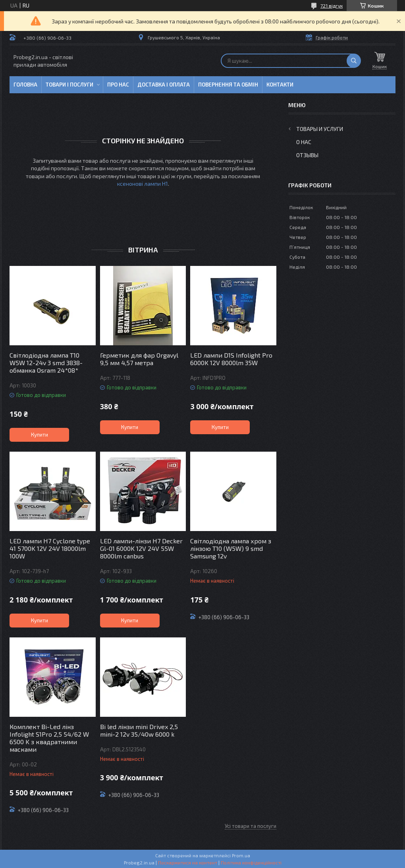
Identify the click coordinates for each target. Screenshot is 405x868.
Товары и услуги (320, 129)
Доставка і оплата (164, 85)
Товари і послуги (69, 85)
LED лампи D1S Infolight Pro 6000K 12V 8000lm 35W (231, 359)
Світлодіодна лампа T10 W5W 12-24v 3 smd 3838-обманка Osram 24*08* (46, 363)
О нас (304, 142)
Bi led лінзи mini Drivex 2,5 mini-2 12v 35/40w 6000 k (139, 730)
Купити (40, 435)
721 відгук (332, 6)
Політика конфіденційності (251, 862)
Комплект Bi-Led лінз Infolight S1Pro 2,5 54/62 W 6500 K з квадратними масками (49, 738)
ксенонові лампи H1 (143, 184)
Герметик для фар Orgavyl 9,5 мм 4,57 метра (139, 359)
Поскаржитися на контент (188, 862)
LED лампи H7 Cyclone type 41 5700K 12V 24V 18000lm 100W (50, 548)
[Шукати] (354, 61)
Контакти (280, 85)
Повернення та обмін (228, 85)
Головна (25, 85)
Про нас (118, 85)
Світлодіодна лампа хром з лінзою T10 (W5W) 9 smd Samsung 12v (231, 548)
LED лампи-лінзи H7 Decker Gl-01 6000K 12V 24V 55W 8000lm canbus (141, 548)
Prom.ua (241, 855)
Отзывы (307, 155)
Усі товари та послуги (251, 826)
